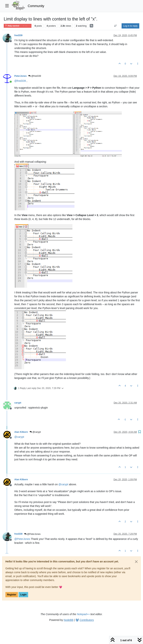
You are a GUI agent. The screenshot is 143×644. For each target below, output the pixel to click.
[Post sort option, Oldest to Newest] (116, 26)
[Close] (136, 562)
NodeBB (69, 620)
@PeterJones (32, 534)
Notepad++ (83, 614)
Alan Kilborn (21, 432)
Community (36, 6)
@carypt (35, 432)
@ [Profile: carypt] (19, 437)
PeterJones (20, 76)
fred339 (18, 35)
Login (23, 595)
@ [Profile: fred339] (20, 81)
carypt (18, 403)
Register (12, 595)
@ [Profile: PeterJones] (22, 539)
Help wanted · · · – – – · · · (18, 26)
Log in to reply (130, 26)
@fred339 (35, 76)
